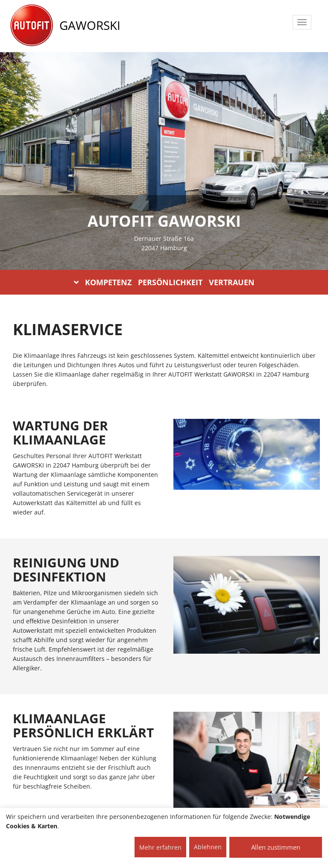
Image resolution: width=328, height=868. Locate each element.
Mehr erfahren (160, 847)
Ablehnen (208, 847)
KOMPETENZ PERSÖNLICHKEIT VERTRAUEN (164, 282)
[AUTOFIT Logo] (32, 26)
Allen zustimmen (276, 847)
